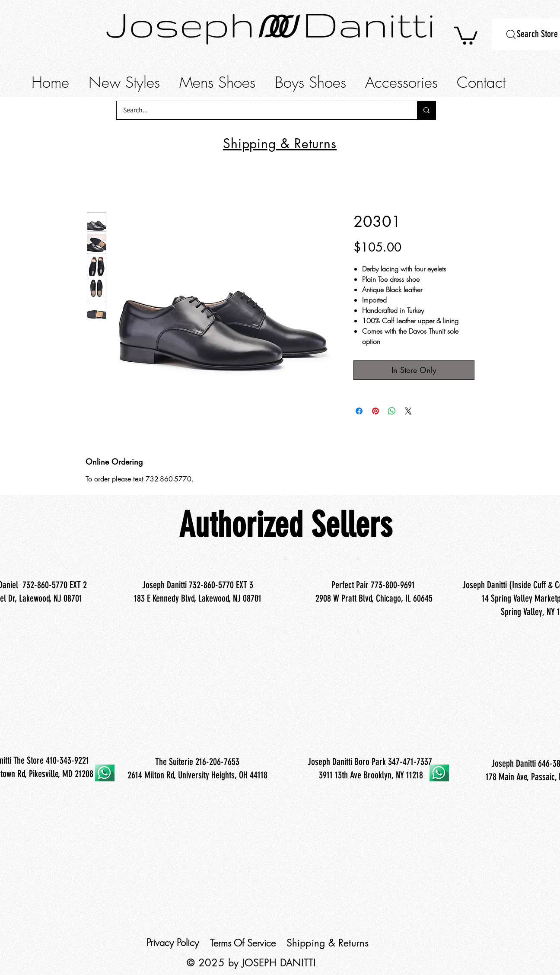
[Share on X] (408, 411)
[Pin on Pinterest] (375, 411)
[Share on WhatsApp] (392, 411)
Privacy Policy (173, 943)
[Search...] (261, 110)
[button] (466, 35)
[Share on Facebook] (359, 411)
